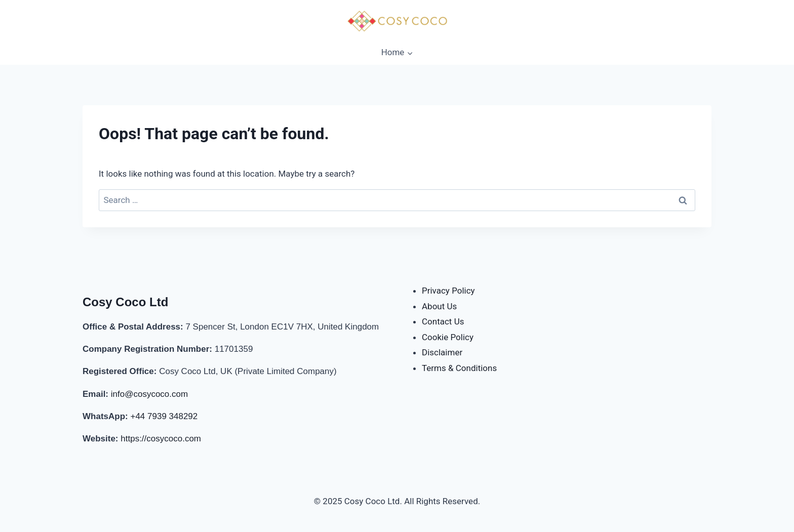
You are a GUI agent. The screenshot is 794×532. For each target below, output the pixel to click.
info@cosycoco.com (149, 394)
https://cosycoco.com (161, 439)
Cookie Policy (448, 337)
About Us (439, 306)
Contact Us (443, 321)
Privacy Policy (448, 291)
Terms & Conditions (459, 368)
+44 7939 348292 (164, 416)
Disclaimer (442, 352)
